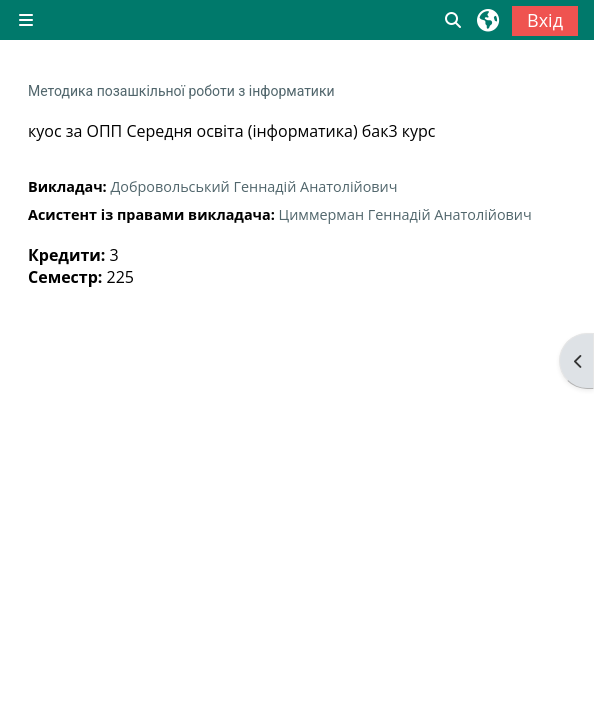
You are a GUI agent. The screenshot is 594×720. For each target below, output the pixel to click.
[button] (454, 20)
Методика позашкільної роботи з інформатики (181, 91)
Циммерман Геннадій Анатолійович (405, 214)
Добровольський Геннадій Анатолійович (253, 186)
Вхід (545, 20)
